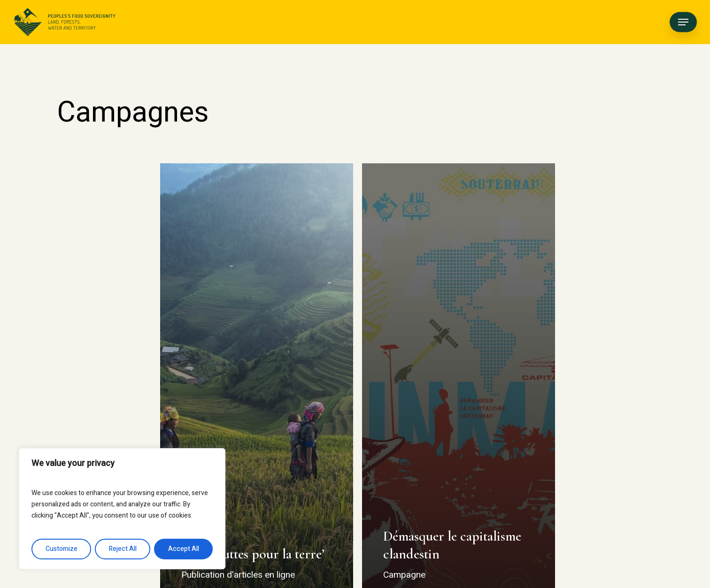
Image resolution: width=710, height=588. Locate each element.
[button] (683, 22)
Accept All (184, 549)
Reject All (123, 549)
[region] (122, 509)
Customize (62, 549)
